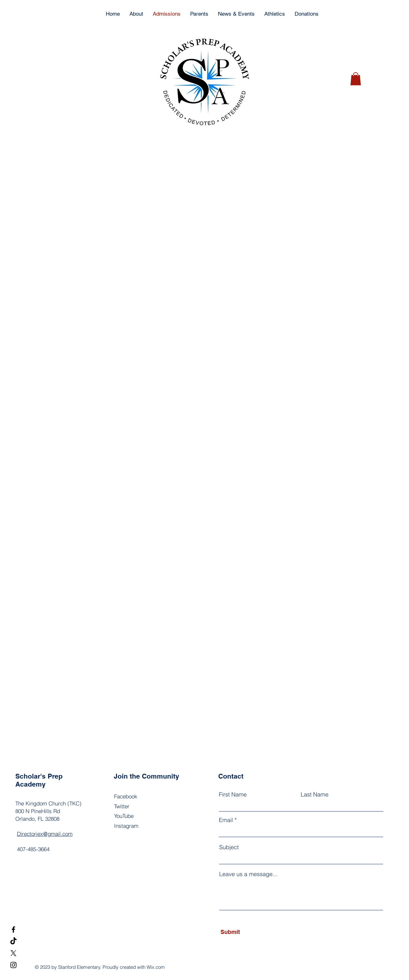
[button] (356, 79)
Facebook (126, 796)
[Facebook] (13, 929)
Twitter (122, 806)
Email (226, 820)
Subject (229, 847)
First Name (233, 795)
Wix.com (156, 967)
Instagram (126, 826)
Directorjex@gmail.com (45, 834)
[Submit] (250, 932)
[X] (13, 953)
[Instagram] (13, 965)
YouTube (124, 816)
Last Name (315, 795)
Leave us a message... (248, 874)
